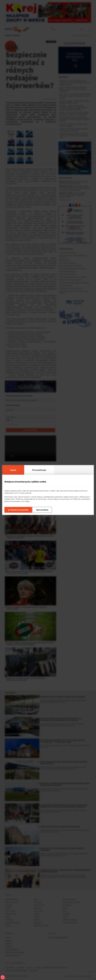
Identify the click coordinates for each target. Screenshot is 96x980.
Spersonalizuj (42, 510)
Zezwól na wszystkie (20, 510)
